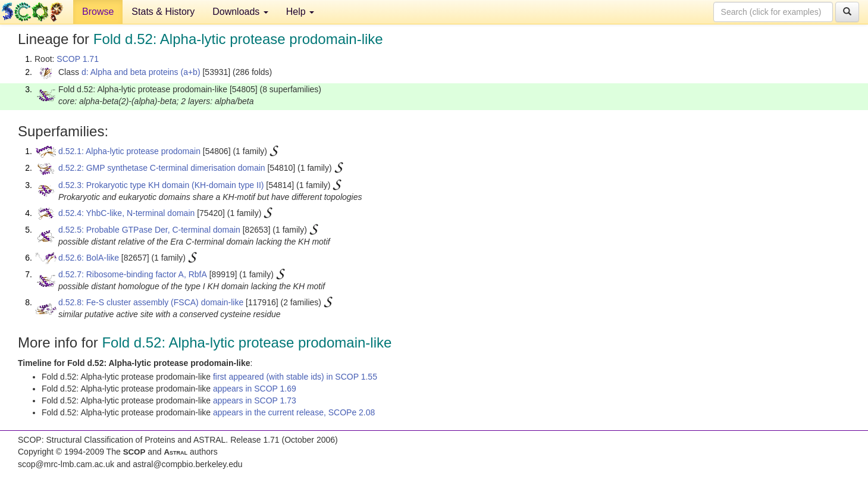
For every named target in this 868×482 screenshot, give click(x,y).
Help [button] (300, 12)
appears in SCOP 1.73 (255, 400)
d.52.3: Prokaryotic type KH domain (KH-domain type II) (161, 185)
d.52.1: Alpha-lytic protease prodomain (129, 151)
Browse (98, 12)
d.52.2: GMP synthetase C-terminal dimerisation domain (162, 168)
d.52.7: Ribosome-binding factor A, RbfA (133, 274)
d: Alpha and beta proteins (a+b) (141, 72)
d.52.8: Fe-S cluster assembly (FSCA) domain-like (151, 302)
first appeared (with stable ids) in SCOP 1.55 (295, 377)
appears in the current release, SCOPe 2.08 (294, 412)
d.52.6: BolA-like (89, 258)
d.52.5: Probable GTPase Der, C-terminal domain (149, 230)
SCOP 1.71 (78, 59)
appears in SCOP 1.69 (255, 389)
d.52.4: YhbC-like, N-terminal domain (126, 213)
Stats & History (163, 12)
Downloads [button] (240, 12)
